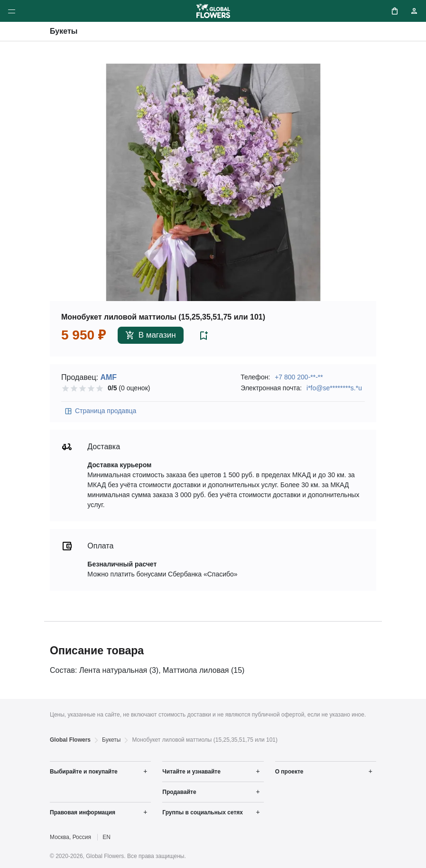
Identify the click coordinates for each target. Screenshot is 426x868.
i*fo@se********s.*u (334, 388)
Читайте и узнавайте (191, 772)
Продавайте (179, 792)
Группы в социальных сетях (203, 812)
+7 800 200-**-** (299, 377)
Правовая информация (83, 812)
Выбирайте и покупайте (84, 772)
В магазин (151, 335)
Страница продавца (100, 411)
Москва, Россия (70, 837)
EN (106, 837)
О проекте (289, 772)
